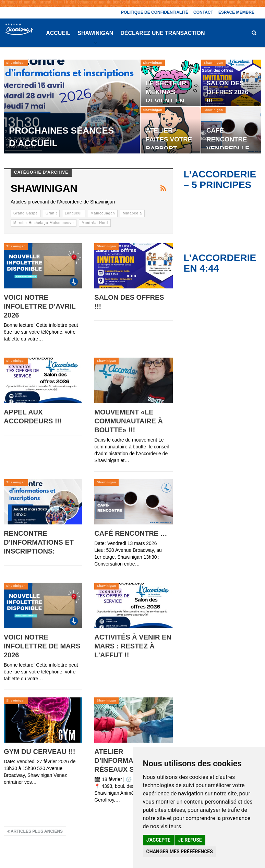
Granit (51, 213)
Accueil (58, 33)
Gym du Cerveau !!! (40, 752)
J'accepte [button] (158, 840)
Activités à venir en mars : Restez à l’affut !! (133, 646)
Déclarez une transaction (162, 33)
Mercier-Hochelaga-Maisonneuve (44, 223)
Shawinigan (95, 33)
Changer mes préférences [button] (180, 852)
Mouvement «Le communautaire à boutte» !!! (129, 421)
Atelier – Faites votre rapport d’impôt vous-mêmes (170, 148)
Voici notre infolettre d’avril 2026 (40, 306)
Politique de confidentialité (155, 12)
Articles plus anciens (35, 831)
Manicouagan (103, 213)
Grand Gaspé (26, 213)
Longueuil (74, 213)
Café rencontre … (131, 533)
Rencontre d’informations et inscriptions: (39, 542)
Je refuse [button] (190, 840)
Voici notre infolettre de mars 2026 (42, 646)
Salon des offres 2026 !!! (227, 92)
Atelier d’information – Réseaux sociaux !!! (132, 760)
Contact (203, 12)
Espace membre (236, 12)
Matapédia (132, 213)
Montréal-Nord (95, 223)
